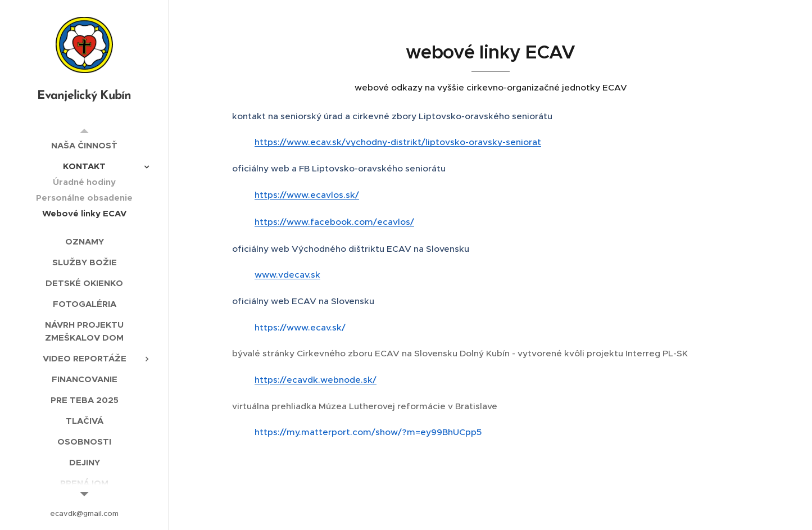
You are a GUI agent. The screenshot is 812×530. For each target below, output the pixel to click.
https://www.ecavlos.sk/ (307, 195)
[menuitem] (84, 145)
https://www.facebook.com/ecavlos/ (334, 222)
